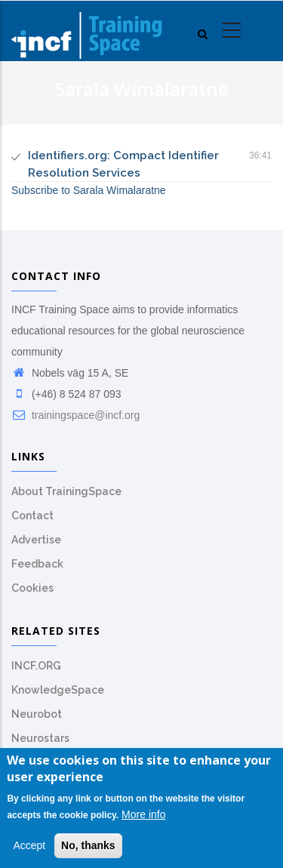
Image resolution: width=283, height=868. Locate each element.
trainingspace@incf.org (75, 415)
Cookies (32, 588)
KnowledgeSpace (58, 690)
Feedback (37, 564)
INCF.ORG (36, 666)
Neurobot (37, 714)
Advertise (36, 540)
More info (143, 819)
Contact (32, 516)
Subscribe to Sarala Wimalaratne (89, 190)
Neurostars (40, 738)
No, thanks (88, 850)
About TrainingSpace (66, 491)
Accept (29, 850)
